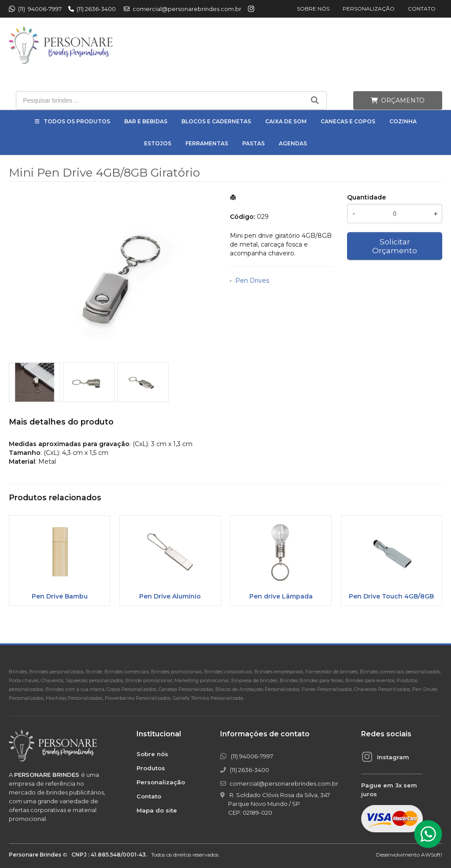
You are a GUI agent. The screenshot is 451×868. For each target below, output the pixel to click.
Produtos (151, 768)
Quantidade (366, 197)
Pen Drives (252, 281)
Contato (422, 9)
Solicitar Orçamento (395, 246)
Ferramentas (207, 143)
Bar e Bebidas (146, 121)
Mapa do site (157, 810)
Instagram (393, 757)
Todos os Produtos (77, 121)
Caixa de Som (286, 121)
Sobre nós (313, 9)
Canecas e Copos (348, 121)
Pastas (253, 143)
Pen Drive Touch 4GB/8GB (391, 596)
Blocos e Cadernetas (216, 121)
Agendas (293, 143)
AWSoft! (432, 855)
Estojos (158, 143)
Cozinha (403, 121)
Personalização (369, 9)
